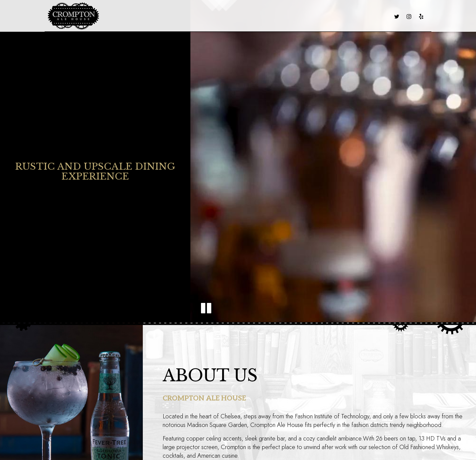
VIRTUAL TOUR (259, 16)
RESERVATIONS (370, 16)
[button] (206, 308)
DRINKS (174, 16)
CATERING (225, 16)
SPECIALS (198, 16)
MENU (154, 16)
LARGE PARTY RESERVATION (314, 16)
